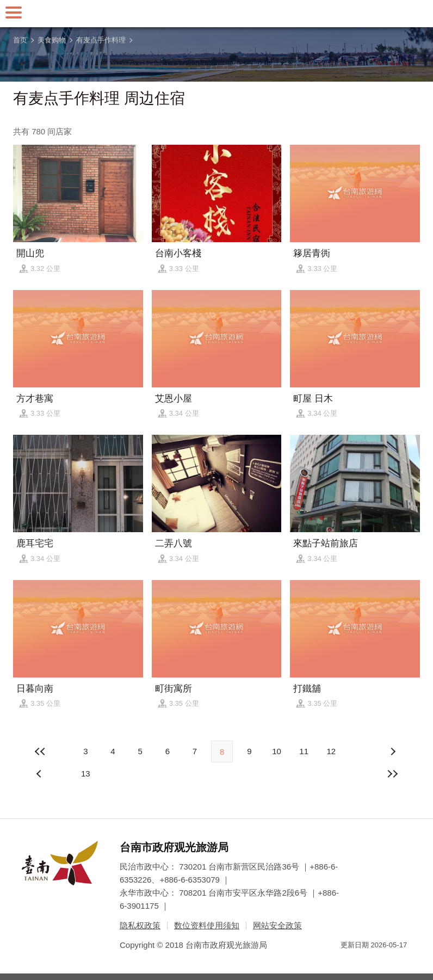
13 (86, 773)
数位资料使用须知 (207, 925)
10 (277, 751)
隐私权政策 (140, 925)
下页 (40, 774)
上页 (393, 751)
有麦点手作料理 (101, 40)
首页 (20, 40)
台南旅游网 (216, 14)
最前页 (40, 751)
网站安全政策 (277, 925)
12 (332, 751)
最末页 (393, 774)
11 (304, 751)
